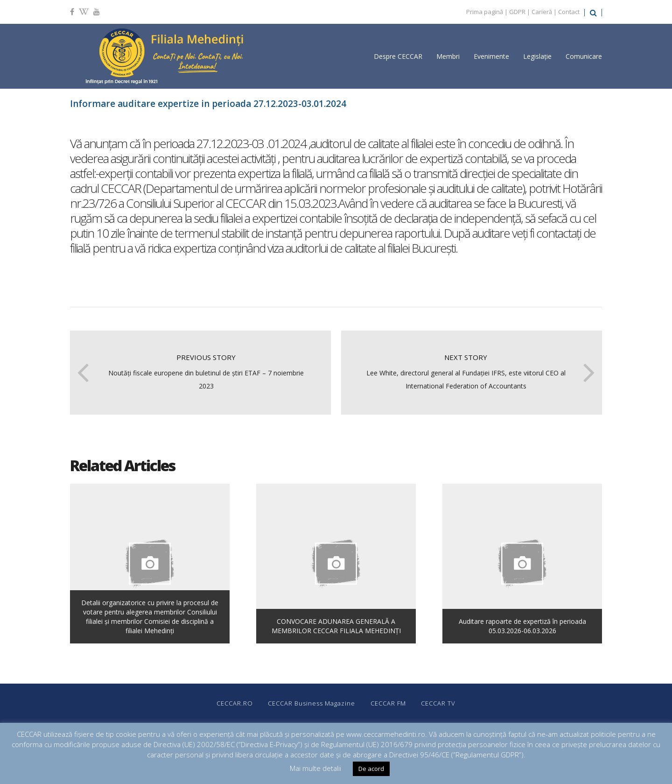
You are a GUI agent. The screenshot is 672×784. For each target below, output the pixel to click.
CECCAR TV (440, 703)
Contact (569, 12)
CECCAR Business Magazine (311, 703)
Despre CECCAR (398, 56)
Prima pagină (485, 12)
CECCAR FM (389, 703)
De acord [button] (371, 769)
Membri (448, 56)
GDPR (517, 12)
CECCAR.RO (233, 703)
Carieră (542, 12)
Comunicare (584, 56)
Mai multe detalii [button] (315, 768)
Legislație (537, 56)
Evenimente (491, 56)
